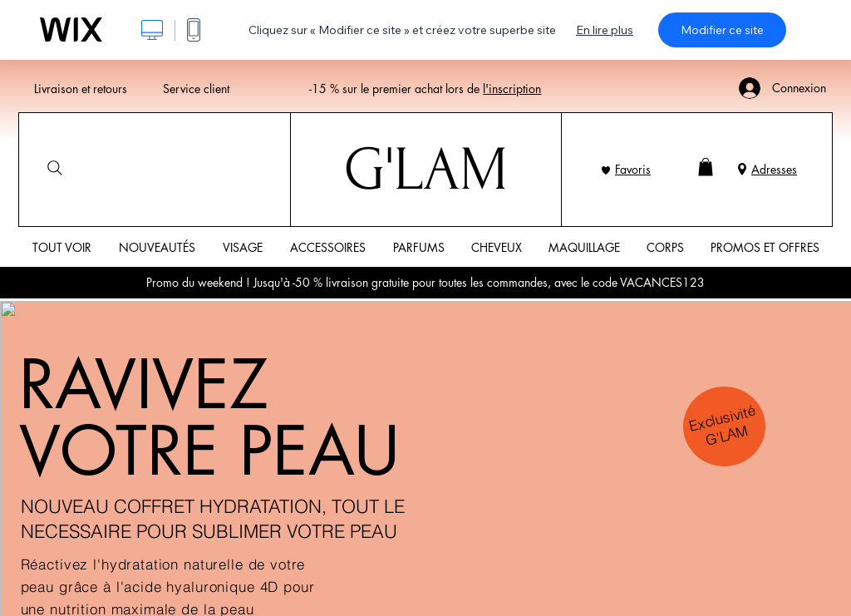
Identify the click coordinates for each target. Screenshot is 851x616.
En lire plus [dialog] (605, 30)
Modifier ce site (722, 30)
